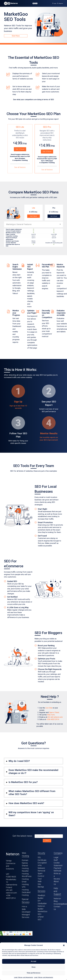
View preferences (34, 973)
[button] (64, 945)
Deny (33, 967)
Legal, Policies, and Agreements (24, 977)
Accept (33, 961)
